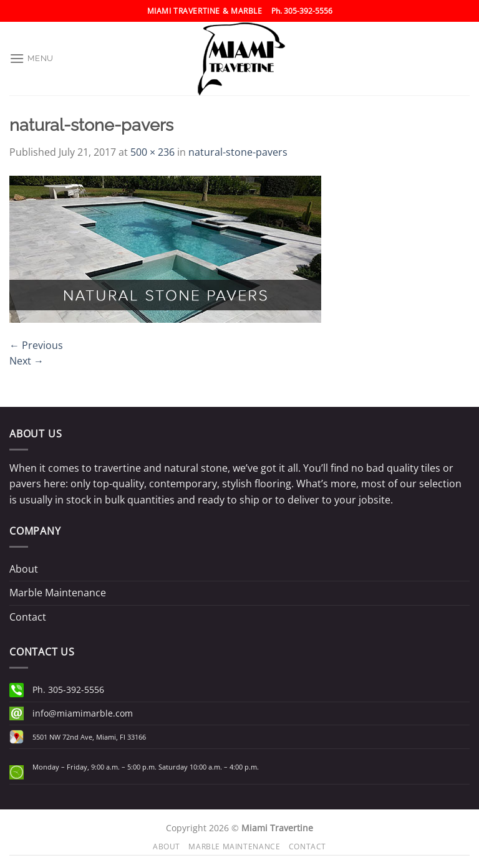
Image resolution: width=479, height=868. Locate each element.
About (24, 569)
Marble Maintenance (58, 593)
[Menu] (31, 58)
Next (27, 361)
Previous (36, 345)
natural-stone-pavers (238, 152)
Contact (28, 617)
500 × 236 (152, 152)
